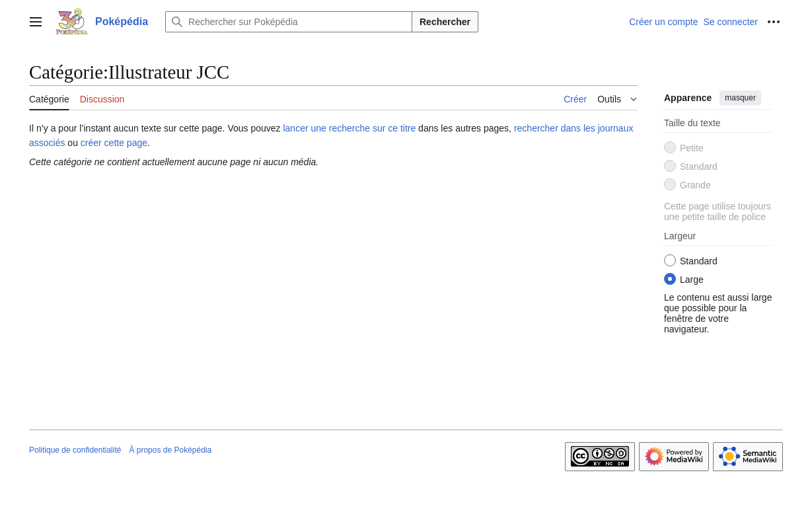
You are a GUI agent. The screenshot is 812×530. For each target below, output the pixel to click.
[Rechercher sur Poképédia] (289, 22)
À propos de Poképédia (170, 450)
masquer (740, 98)
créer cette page (114, 143)
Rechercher (445, 22)
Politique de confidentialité (75, 450)
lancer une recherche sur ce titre (349, 128)
